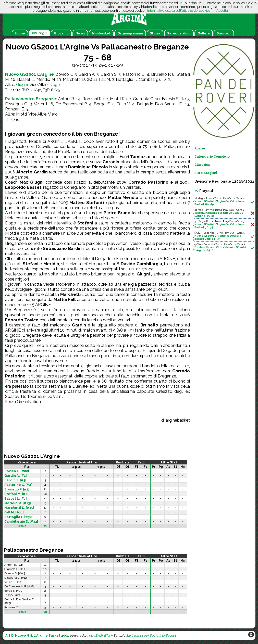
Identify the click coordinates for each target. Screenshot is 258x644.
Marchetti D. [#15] (19, 508)
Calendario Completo (212, 157)
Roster (200, 148)
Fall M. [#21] (14, 512)
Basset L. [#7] (16, 498)
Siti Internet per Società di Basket (151, 635)
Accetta (222, 11)
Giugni (22, 84)
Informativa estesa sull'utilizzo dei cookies (179, 11)
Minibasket (101, 33)
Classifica (202, 165)
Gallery (204, 33)
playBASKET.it (99, 635)
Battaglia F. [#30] (19, 517)
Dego (55, 84)
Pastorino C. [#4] (18, 485)
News (80, 33)
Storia (155, 33)
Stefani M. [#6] (16, 494)
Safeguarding (179, 33)
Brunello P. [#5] (17, 489)
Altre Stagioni (206, 173)
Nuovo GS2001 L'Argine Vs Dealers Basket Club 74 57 (218, 237)
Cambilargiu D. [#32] (21, 521)
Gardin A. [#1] (16, 476)
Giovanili (61, 33)
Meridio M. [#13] (18, 503)
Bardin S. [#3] (15, 480)
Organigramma (130, 33)
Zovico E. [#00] (17, 471)
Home (20, 33)
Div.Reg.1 (39, 33)
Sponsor (224, 33)
